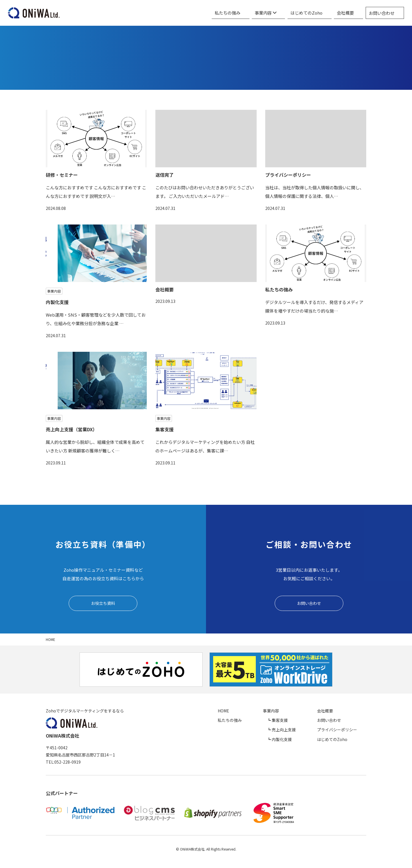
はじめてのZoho (319, 13)
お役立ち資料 (103, 603)
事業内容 (285, 13)
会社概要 (352, 13)
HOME (261, 712)
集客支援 (301, 722)
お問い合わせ (385, 13)
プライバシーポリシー (346, 731)
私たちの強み (253, 13)
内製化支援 (303, 740)
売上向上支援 (305, 731)
